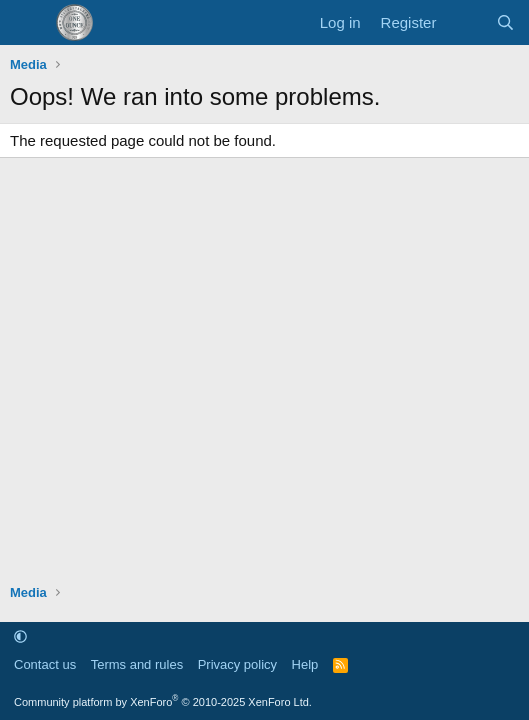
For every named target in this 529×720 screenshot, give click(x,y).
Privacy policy (237, 664)
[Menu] (27, 23)
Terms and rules (137, 664)
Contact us (45, 664)
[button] (20, 636)
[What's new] (465, 22)
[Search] (505, 22)
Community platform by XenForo (163, 702)
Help (305, 664)
